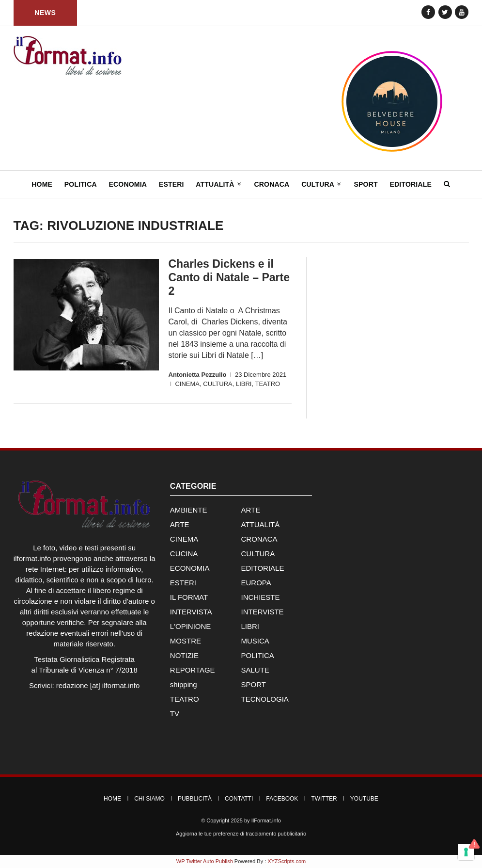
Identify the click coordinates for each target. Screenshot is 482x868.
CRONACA (259, 539)
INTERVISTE (262, 612)
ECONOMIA (190, 568)
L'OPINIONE (191, 626)
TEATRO (267, 384)
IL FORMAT (189, 597)
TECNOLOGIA (264, 699)
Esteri (171, 184)
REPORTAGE (193, 670)
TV (175, 714)
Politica (81, 184)
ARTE (250, 510)
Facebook (282, 799)
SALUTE (255, 670)
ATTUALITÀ (260, 524)
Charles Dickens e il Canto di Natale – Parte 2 (229, 277)
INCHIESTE (260, 597)
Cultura (322, 184)
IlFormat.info (266, 820)
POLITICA (257, 655)
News (45, 13)
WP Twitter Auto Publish (205, 861)
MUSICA (255, 641)
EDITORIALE (262, 568)
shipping (184, 684)
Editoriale (411, 184)
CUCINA (184, 554)
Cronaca (272, 184)
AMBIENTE (189, 510)
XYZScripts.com (287, 861)
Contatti (239, 799)
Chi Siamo (149, 799)
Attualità (219, 184)
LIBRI (244, 384)
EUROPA (256, 583)
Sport (365, 184)
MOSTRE (186, 641)
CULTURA (218, 384)
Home (42, 184)
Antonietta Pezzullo (198, 375)
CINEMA (187, 384)
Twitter (324, 799)
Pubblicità (195, 799)
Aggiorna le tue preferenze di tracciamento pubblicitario (241, 834)
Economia (128, 184)
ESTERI (183, 583)
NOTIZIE (184, 655)
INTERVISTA (191, 612)
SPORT (253, 684)
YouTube (364, 799)
